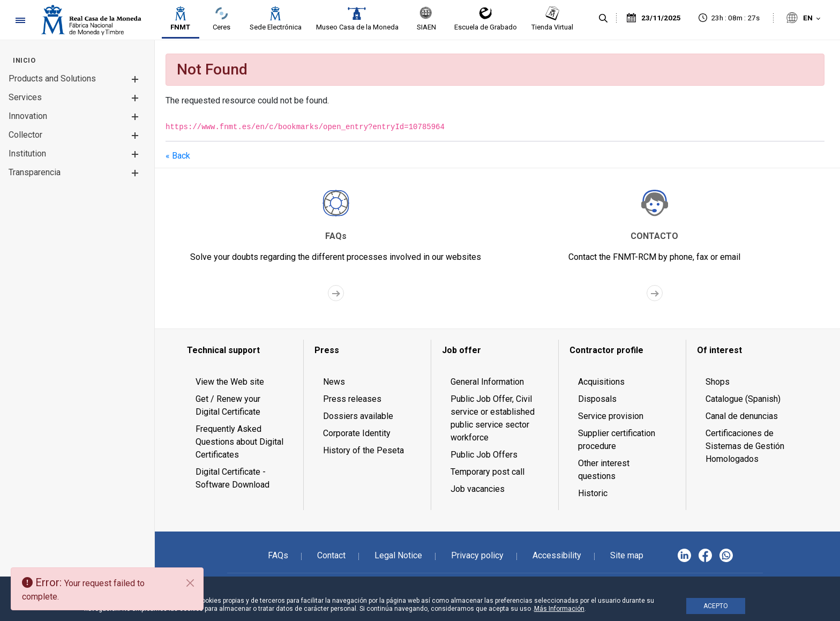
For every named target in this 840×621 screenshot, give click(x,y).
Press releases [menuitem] (352, 399)
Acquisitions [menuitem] (601, 382)
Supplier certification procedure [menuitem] (617, 440)
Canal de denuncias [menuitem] (742, 416)
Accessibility (557, 555)
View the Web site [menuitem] (230, 382)
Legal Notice (398, 555)
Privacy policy (477, 555)
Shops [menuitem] (718, 382)
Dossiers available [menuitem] (358, 416)
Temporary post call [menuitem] (487, 472)
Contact (331, 555)
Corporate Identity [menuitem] (357, 433)
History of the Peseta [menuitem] (363, 450)
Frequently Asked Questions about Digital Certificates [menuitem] (239, 442)
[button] (135, 79)
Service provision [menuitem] (611, 416)
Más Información (559, 609)
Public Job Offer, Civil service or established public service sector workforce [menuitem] (493, 418)
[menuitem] (24, 60)
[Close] (190, 583)
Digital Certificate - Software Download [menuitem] (232, 478)
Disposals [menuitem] (597, 399)
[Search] (603, 19)
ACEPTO (716, 606)
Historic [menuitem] (593, 493)
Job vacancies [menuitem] (478, 489)
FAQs (278, 555)
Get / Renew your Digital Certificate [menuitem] (228, 405)
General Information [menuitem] (487, 382)
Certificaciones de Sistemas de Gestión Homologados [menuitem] (745, 446)
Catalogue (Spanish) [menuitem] (743, 399)
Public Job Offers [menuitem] (484, 455)
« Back (178, 156)
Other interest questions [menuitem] (604, 470)
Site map (627, 555)
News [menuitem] (334, 382)
